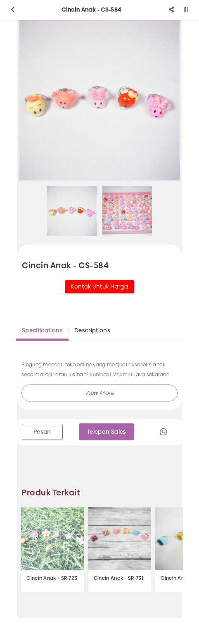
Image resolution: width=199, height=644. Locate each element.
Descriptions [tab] (92, 330)
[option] (99, 100)
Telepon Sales (107, 432)
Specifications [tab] (42, 330)
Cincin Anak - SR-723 (52, 578)
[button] (99, 393)
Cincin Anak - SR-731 (119, 578)
